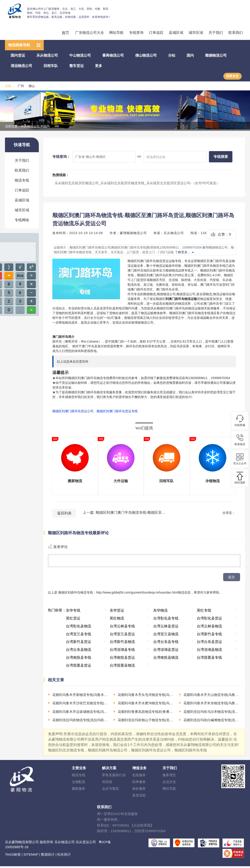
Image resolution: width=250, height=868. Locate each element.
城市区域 (196, 33)
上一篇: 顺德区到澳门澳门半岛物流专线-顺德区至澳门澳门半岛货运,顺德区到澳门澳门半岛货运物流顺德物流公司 (125, 512)
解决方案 (109, 770)
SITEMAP (31, 856)
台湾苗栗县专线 (209, 659)
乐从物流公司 (47, 55)
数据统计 (48, 856)
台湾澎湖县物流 (209, 651)
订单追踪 (156, 33)
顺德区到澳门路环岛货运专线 (117, 411)
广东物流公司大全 (90, 33)
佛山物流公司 (146, 55)
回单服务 (139, 784)
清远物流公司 (21, 66)
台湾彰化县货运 (209, 620)
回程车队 (51, 66)
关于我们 (216, 33)
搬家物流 (75, 481)
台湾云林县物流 (209, 628)
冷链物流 (213, 481)
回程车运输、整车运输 (65, 32)
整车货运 (76, 66)
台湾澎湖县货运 (166, 651)
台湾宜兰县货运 (122, 636)
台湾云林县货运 (166, 628)
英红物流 (117, 620)
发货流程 (139, 797)
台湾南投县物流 (166, 659)
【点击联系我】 (142, 827)
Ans (20, 275)
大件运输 (121, 481)
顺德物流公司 (216, 55)
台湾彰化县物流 (79, 628)
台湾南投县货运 (122, 659)
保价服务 (139, 790)
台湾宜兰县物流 (166, 636)
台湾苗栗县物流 (122, 667)
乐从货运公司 (86, 844)
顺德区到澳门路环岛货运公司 (73, 411)
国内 (190, 55)
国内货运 (18, 55)
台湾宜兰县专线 (79, 636)
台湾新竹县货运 (79, 644)
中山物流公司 (80, 55)
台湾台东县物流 (79, 651)
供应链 (107, 784)
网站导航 (116, 33)
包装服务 (139, 777)
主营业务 (79, 770)
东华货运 (117, 612)
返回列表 (64, 513)
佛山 (32, 86)
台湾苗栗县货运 (79, 667)
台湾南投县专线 (79, 659)
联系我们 (236, 33)
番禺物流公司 (113, 55)
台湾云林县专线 (122, 628)
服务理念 (169, 777)
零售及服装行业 (114, 777)
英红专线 (204, 612)
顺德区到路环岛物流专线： (77, 594)
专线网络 (22, 220)
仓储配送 (79, 784)
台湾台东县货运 (209, 644)
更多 (99, 66)
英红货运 (73, 620)
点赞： (221, 234)
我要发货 (232, 76)
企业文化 (169, 784)
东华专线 (73, 612)
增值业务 (139, 770)
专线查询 (136, 33)
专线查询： (61, 157)
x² (31, 267)
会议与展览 (110, 790)
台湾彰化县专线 (166, 620)
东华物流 (160, 612)
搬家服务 (79, 790)
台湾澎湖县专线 (122, 651)
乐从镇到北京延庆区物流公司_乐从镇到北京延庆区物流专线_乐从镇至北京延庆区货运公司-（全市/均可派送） (137, 183)
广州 (21, 86)
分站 (172, 55)
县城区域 (176, 33)
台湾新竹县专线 (209, 636)
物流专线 (22, 180)
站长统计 (64, 856)
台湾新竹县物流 (122, 644)
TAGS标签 (13, 856)
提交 (231, 579)
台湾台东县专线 (166, 644)
